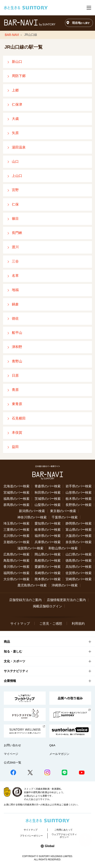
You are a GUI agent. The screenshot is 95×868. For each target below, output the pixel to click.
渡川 (15, 247)
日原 (15, 376)
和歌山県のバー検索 (63, 548)
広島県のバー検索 (16, 554)
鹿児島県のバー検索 (32, 585)
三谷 (15, 261)
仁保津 (17, 104)
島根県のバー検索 (48, 560)
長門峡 (17, 233)
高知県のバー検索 (79, 567)
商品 (7, 642)
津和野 (17, 347)
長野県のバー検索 (79, 505)
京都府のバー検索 (16, 542)
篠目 (15, 219)
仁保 (15, 204)
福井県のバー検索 (48, 536)
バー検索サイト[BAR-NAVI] (30, 23)
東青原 (17, 404)
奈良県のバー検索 (79, 542)
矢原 (15, 133)
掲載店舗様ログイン (47, 606)
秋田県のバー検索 (48, 492)
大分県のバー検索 (16, 579)
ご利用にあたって (63, 830)
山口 (15, 162)
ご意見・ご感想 (51, 623)
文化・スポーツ (15, 661)
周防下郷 (19, 76)
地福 (15, 290)
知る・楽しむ (13, 651)
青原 (15, 390)
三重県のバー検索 (16, 530)
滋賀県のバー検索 (30, 548)
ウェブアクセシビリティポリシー (64, 836)
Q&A (52, 745)
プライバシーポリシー (31, 836)
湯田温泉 (19, 147)
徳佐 (15, 318)
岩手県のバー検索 (79, 486)
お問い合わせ (12, 745)
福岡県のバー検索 (16, 573)
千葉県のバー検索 (65, 517)
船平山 (17, 333)
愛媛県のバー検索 (48, 567)
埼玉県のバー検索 (16, 523)
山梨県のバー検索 (48, 505)
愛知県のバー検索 (48, 523)
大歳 (15, 119)
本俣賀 (17, 433)
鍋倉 (15, 304)
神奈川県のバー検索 (32, 517)
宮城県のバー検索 (16, 492)
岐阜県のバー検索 (48, 530)
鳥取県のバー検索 (16, 560)
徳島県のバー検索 (79, 560)
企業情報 (10, 681)
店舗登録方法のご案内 (25, 600)
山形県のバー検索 (79, 492)
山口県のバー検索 (79, 554)
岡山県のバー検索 (48, 554)
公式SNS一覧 (13, 762)
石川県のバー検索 (16, 536)
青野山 (17, 361)
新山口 (17, 62)
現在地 (81, 23)
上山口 (17, 176)
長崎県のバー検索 (48, 573)
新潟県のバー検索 (32, 511)
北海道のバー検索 (16, 486)
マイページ (11, 754)
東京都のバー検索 (63, 511)
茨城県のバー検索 (48, 499)
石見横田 (19, 418)
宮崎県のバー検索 (79, 579)
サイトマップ (20, 623)
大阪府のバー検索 (79, 536)
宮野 (15, 190)
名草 (15, 276)
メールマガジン (59, 754)
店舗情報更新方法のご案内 (66, 600)
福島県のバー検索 (16, 499)
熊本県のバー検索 (48, 579)
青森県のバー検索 (48, 486)
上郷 (15, 90)
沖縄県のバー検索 (65, 585)
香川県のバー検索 (16, 567)
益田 (15, 447)
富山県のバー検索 (79, 530)
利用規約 (78, 623)
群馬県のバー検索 (16, 505)
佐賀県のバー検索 (79, 573)
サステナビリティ (16, 671)
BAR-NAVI (12, 35)
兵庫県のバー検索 (48, 542)
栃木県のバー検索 (79, 499)
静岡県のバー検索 (79, 523)
